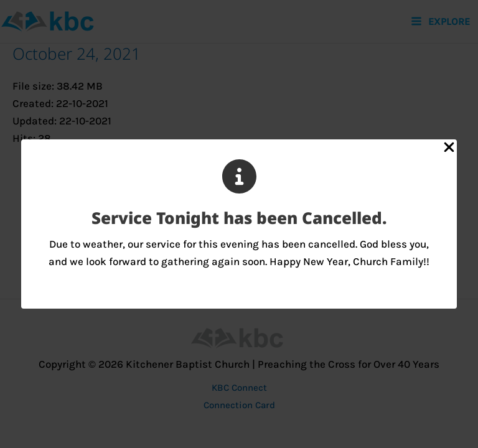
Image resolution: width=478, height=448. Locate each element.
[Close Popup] (449, 148)
